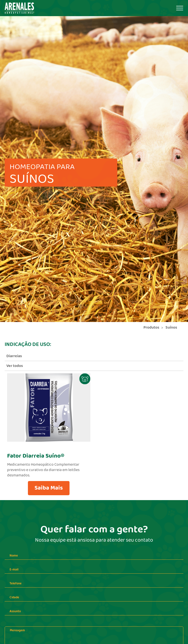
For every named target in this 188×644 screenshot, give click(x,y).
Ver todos (15, 366)
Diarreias (14, 356)
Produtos (151, 327)
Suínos (171, 327)
